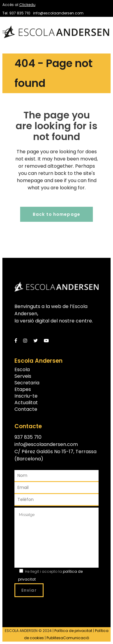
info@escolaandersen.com (58, 13)
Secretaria (27, 383)
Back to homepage (56, 214)
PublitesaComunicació (68, 638)
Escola (22, 370)
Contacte (26, 409)
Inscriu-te (26, 396)
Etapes (23, 389)
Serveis (23, 376)
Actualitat (26, 403)
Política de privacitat (73, 631)
